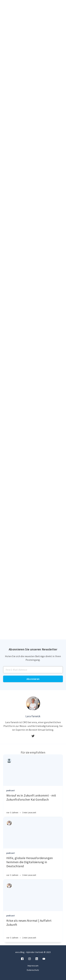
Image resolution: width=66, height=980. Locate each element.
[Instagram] (29, 959)
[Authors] (9, 760)
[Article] (33, 770)
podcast (11, 790)
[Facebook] (22, 959)
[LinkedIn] (37, 959)
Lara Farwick (33, 716)
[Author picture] (33, 703)
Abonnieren (33, 679)
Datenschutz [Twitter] (33, 970)
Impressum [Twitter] (33, 966)
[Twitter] (33, 736)
